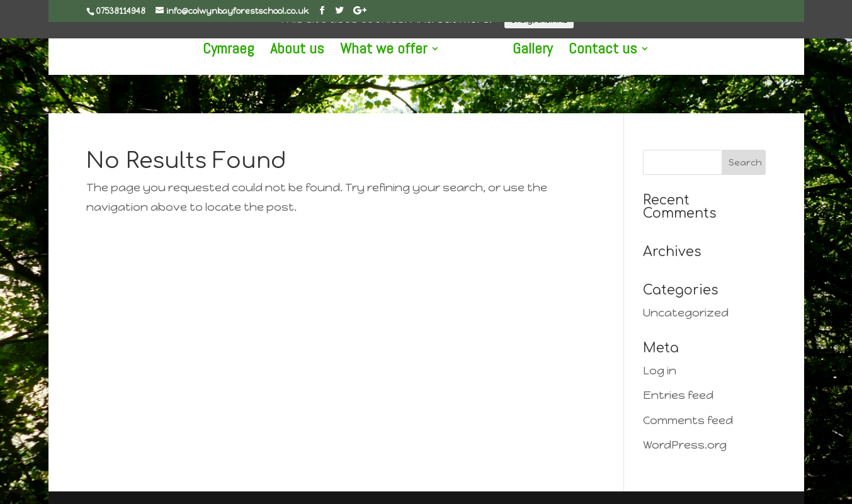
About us (310, 51)
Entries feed (678, 395)
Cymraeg (241, 51)
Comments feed (688, 420)
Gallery (519, 51)
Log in (660, 371)
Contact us (589, 51)
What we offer (397, 51)
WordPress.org (685, 445)
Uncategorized (686, 313)
